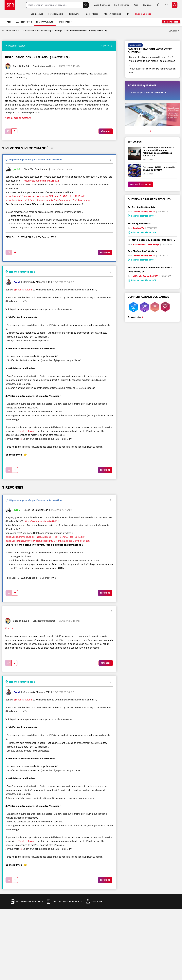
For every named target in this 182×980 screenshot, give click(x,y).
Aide (136, 5)
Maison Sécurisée (113, 14)
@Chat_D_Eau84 (23, 290)
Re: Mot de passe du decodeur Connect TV (151, 240)
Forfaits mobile (56, 14)
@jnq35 (9, 628)
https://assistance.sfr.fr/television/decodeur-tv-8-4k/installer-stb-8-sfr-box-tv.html (48, 200)
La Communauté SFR (12, 31)
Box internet (37, 14)
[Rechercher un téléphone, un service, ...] (55, 5)
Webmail (167, 5)
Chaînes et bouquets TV (144, 212)
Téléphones (75, 14)
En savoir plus (134, 317)
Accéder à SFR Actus (140, 184)
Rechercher (86, 5)
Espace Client (175, 5)
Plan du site (97, 901)
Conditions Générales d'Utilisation (67, 901)
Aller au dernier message (18, 118)
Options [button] (173, 31)
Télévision (29, 31)
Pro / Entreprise (122, 5)
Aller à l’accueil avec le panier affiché (159, 5)
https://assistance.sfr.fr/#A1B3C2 (41, 181)
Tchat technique (27, 431)
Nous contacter (66, 22)
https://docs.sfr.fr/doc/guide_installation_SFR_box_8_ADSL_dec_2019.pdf (45, 196)
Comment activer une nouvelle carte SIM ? (151, 57)
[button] (8, 131)
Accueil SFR (10, 5)
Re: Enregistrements (139, 223)
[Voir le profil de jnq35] (17, 169)
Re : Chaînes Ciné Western (142, 251)
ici (21, 439)
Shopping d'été (143, 14)
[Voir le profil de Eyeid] (17, 282)
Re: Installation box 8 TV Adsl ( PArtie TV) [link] (86, 31)
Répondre (106, 131)
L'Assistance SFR (24, 22)
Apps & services (102, 5)
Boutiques (148, 5)
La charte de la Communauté (29, 901)
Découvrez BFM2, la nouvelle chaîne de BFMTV (159, 169)
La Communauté (45, 22)
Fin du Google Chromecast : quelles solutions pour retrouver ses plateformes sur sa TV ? (158, 152)
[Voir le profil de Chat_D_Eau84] (21, 66)
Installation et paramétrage (50, 31)
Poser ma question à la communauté (148, 93)
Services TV (138, 228)
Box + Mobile (92, 14)
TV (128, 14)
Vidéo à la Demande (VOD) (145, 276)
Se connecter (171, 22)
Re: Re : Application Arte (142, 207)
